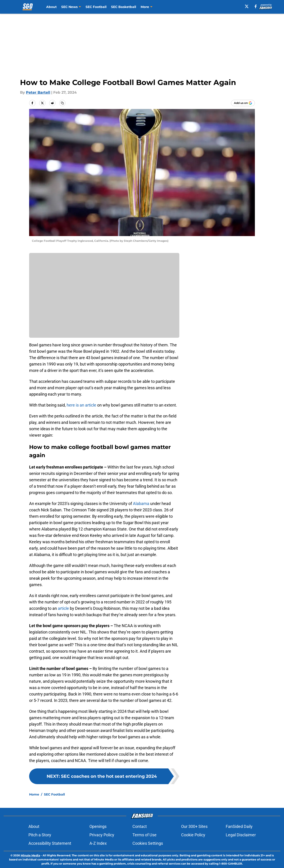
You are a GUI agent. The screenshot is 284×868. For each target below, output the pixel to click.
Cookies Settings (148, 843)
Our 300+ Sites (194, 826)
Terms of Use (145, 835)
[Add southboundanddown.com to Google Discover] (243, 103)
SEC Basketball (124, 7)
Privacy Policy (102, 835)
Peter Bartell (38, 92)
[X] (247, 6)
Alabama (141, 504)
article (63, 608)
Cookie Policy (193, 835)
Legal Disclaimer (241, 835)
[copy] (62, 103)
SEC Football (96, 7)
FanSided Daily (239, 826)
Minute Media (30, 855)
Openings (98, 826)
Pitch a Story (40, 835)
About (51, 7)
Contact (140, 826)
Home (34, 794)
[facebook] (256, 6)
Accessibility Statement (50, 843)
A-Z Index (98, 843)
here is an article (81, 405)
